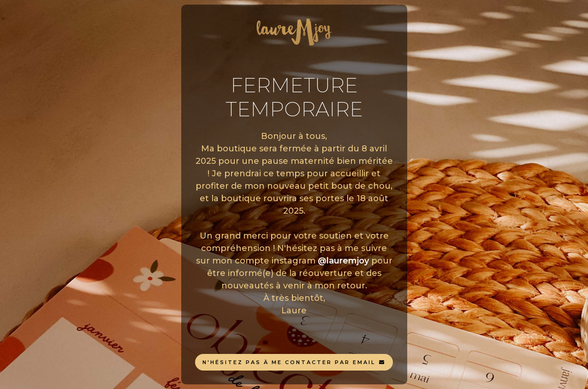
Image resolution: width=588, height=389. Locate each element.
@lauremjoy (343, 261)
